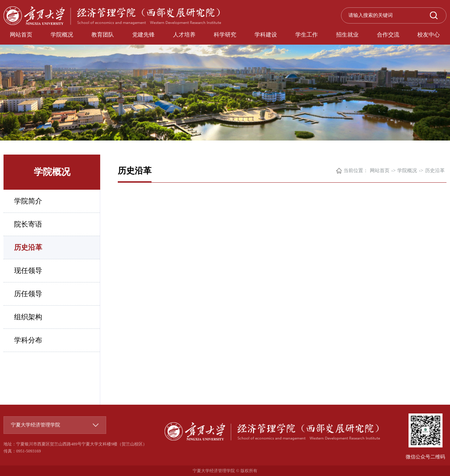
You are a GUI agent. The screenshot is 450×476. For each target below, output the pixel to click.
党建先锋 (143, 35)
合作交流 (388, 35)
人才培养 (184, 35)
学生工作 (307, 35)
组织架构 (28, 317)
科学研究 (225, 35)
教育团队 (103, 35)
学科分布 (28, 340)
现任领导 (28, 270)
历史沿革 (28, 247)
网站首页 (21, 35)
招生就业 (347, 35)
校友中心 (429, 35)
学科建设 (266, 35)
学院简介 (28, 201)
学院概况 (62, 35)
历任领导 (28, 294)
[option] (225, 70)
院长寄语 (28, 224)
